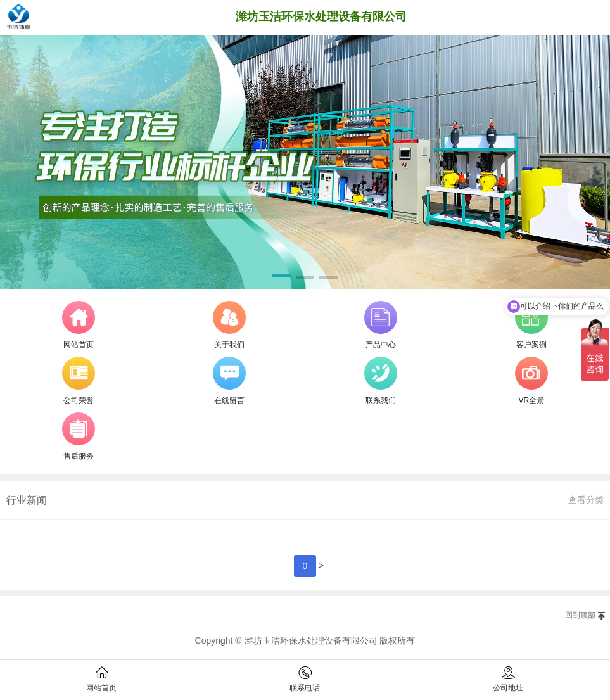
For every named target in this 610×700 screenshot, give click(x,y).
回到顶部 (580, 615)
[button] (282, 278)
